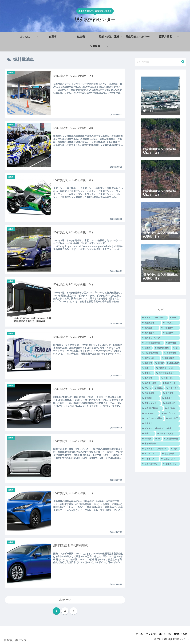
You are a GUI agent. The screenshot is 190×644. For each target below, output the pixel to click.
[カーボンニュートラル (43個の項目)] (154, 318)
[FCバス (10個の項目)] (147, 388)
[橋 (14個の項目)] (176, 348)
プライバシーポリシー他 (158, 634)
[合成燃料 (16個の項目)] (171, 333)
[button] (183, 62)
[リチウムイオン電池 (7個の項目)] (152, 419)
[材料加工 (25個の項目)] (171, 323)
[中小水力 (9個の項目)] (170, 398)
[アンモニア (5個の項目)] (150, 454)
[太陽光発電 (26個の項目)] (151, 323)
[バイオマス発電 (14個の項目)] (151, 353)
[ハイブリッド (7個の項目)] (170, 414)
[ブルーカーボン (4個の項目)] (151, 464)
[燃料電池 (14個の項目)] (172, 343)
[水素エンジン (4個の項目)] (171, 464)
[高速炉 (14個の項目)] (147, 348)
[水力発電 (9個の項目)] (171, 393)
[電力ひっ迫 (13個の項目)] (150, 358)
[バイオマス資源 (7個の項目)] (168, 434)
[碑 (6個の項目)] (158, 439)
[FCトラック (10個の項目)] (171, 383)
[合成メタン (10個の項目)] (170, 378)
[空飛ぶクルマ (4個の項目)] (170, 459)
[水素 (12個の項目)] (148, 368)
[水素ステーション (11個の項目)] (168, 368)
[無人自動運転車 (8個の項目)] (152, 408)
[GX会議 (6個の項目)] (147, 439)
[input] (160, 62)
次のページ (65, 600)
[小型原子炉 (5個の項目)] (170, 454)
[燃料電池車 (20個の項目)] (151, 333)
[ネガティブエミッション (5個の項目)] (155, 449)
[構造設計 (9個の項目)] (150, 398)
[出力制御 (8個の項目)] (172, 408)
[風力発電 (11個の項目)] (150, 378)
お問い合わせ (180, 634)
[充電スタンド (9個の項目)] (151, 403)
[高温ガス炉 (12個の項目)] (173, 363)
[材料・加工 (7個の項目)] (172, 419)
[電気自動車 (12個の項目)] (170, 358)
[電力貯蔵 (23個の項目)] (150, 328)
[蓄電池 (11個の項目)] (148, 373)
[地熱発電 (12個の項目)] (147, 363)
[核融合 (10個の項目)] (159, 388)
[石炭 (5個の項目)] (175, 449)
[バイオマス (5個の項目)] (150, 459)
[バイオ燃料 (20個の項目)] (170, 328)
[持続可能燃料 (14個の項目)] (162, 348)
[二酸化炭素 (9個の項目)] (151, 393)
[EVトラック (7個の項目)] (150, 414)
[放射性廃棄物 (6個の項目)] (171, 439)
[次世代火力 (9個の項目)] (173, 388)
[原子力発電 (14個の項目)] (171, 353)
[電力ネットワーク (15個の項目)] (160, 338)
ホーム (139, 634)
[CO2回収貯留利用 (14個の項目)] (152, 343)
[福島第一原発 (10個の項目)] (151, 383)
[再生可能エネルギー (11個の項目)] (168, 373)
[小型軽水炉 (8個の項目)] (171, 403)
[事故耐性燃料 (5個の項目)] (160, 444)
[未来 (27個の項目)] (174, 318)
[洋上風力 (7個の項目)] (160, 424)
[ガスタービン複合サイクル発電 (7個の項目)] (160, 429)
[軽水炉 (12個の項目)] (160, 363)
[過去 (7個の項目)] (148, 434)
